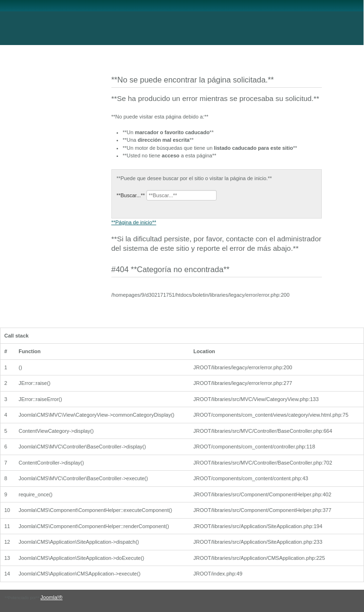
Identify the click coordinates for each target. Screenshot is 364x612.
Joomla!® (51, 597)
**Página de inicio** (134, 222)
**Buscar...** (131, 195)
